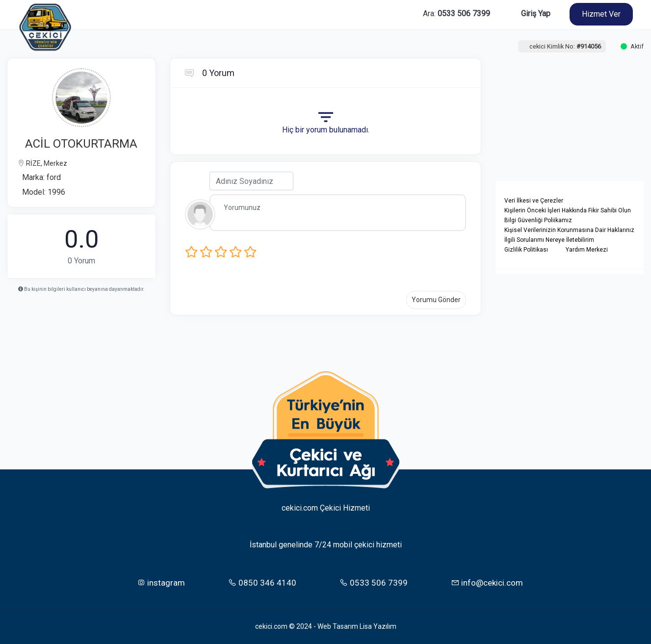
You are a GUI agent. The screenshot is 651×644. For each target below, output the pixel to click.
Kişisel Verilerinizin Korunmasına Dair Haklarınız (569, 230)
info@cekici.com (487, 582)
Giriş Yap (536, 13)
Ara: (456, 13)
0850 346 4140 (262, 582)
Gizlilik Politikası (526, 250)
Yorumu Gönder (436, 300)
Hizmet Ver (601, 14)
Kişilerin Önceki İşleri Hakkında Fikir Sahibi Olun (568, 210)
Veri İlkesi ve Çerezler (534, 201)
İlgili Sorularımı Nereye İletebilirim (549, 240)
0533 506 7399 (374, 582)
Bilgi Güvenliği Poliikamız (538, 220)
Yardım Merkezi (587, 250)
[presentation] (358, 260)
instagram (161, 582)
